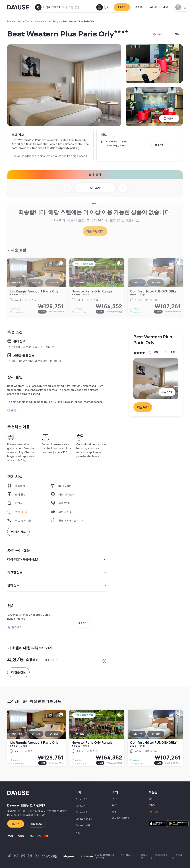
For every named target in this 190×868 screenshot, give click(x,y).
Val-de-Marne (42, 21)
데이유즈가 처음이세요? (57, 559)
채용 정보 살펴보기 (121, 818)
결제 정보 (57, 585)
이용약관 (177, 856)
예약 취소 (153, 811)
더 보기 (13, 410)
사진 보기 (169, 118)
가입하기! (16, 824)
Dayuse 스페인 (83, 825)
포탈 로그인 (36, 824)
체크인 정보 (57, 572)
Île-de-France (25, 21)
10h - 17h (35, 734)
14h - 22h (54, 734)
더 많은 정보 (18, 532)
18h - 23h (156, 734)
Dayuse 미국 (82, 812)
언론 (114, 811)
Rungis (56, 21)
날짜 (95, 188)
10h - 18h (79, 734)
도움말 (152, 805)
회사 (114, 798)
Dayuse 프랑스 (83, 799)
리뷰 (114, 805)
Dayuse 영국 (82, 806)
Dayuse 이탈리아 (84, 819)
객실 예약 (143, 407)
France (11, 21)
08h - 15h (17, 734)
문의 (151, 798)
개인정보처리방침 (159, 856)
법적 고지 (144, 856)
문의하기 (15, 627)
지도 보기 (160, 145)
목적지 (139, 7)
